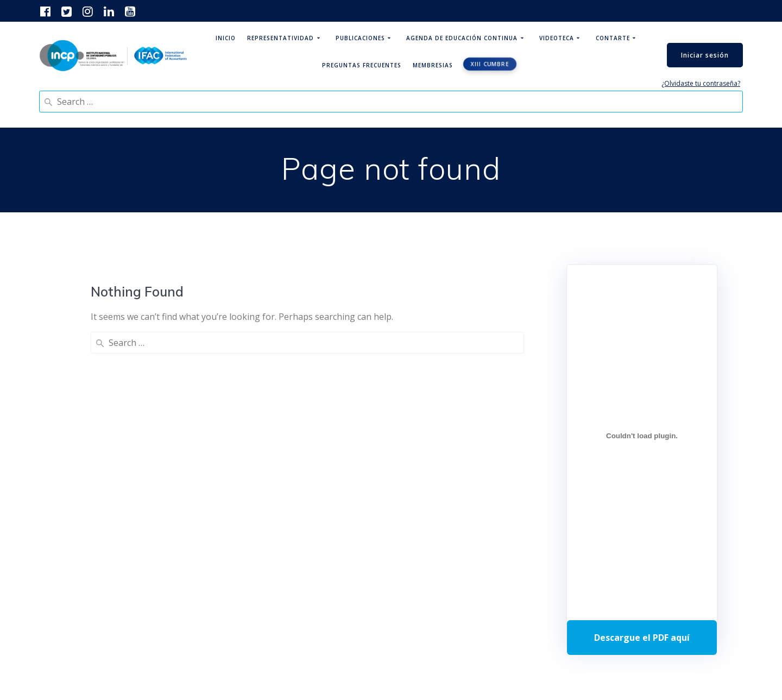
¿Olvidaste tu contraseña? (701, 83)
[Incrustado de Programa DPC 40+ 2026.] (642, 436)
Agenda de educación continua (462, 38)
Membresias (433, 65)
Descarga (642, 638)
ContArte (613, 38)
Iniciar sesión (705, 55)
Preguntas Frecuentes (362, 65)
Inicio (226, 38)
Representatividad (280, 38)
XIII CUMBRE (490, 64)
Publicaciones (360, 38)
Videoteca (557, 38)
